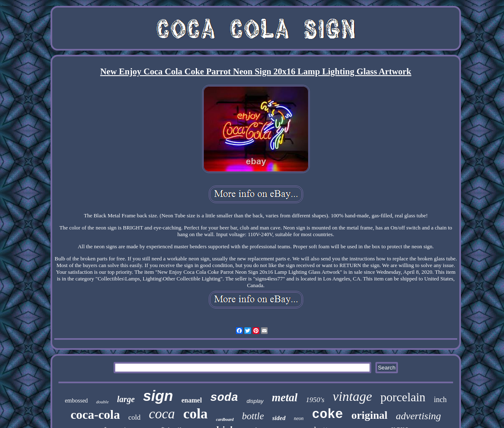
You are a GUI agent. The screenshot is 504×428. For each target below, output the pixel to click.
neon (299, 418)
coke (327, 414)
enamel (191, 400)
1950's (315, 400)
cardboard (225, 419)
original (369, 415)
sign (158, 396)
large (126, 399)
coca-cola (95, 414)
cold (134, 417)
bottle (253, 416)
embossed (76, 401)
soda (224, 398)
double (102, 402)
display (255, 401)
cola (196, 414)
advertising (418, 416)
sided (279, 418)
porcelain (403, 397)
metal (285, 397)
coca (162, 414)
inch (440, 400)
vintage (352, 396)
